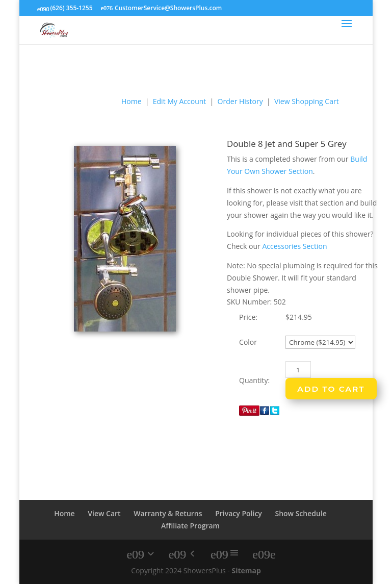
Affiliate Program (190, 526)
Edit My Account (180, 101)
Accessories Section (294, 246)
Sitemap (246, 570)
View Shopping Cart (307, 101)
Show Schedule (300, 513)
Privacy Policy (239, 513)
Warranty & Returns (168, 513)
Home (132, 101)
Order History (240, 101)
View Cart (104, 513)
